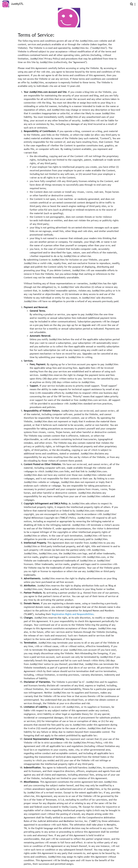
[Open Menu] (135, 4)
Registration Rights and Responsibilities (73, 614)
